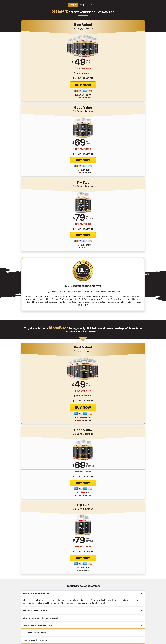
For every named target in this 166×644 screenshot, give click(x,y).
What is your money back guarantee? (40, 332)
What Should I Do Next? (34, 361)
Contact (57, 600)
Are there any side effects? (36, 324)
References (107, 600)
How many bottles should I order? (39, 339)
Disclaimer (98, 600)
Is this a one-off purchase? (35, 354)
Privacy (71, 600)
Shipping (89, 600)
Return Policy (80, 600)
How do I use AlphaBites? (35, 347)
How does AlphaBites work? (36, 307)
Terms (64, 600)
